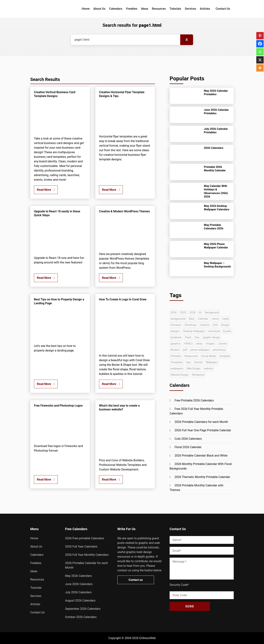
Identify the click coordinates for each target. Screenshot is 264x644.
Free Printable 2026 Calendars (194, 400)
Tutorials (175, 9)
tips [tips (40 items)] (188, 362)
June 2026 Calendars (79, 584)
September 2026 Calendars (83, 609)
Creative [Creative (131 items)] (205, 325)
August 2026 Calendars (80, 601)
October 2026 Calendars (81, 617)
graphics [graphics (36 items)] (176, 344)
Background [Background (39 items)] (212, 312)
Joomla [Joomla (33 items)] (222, 344)
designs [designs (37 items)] (175, 331)
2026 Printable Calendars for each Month (201, 422)
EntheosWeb (147, 638)
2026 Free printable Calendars (85, 538)
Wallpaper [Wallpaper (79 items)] (212, 362)
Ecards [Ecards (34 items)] (227, 331)
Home (86, 9)
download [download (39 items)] (214, 331)
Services (190, 9)
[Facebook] (260, 44)
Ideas (145, 9)
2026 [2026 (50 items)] (192, 312)
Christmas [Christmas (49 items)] (190, 325)
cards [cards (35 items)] (225, 319)
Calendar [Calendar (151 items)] (203, 319)
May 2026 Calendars (78, 576)
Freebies (132, 9)
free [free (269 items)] (197, 337)
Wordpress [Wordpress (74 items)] (198, 375)
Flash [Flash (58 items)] (188, 337)
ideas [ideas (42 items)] (199, 344)
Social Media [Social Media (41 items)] (209, 356)
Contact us (136, 580)
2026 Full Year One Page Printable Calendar (203, 430)
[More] (260, 68)
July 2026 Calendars (78, 592)
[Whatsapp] (260, 52)
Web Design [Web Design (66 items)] (194, 368)
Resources (159, 9)
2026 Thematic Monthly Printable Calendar (202, 477)
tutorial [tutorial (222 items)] (198, 362)
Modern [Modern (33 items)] (175, 350)
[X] (260, 60)
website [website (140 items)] (208, 368)
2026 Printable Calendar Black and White (201, 456)
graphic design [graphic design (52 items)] (211, 337)
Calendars (116, 9)
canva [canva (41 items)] (215, 319)
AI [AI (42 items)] (200, 312)
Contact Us (223, 9)
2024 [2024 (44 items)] (174, 312)
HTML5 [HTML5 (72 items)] (188, 344)
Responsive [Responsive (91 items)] (191, 356)
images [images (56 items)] (210, 344)
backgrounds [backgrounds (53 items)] (178, 319)
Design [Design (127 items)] (225, 325)
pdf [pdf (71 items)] (185, 350)
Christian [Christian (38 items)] (176, 325)
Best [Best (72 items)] (192, 319)
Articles (205, 9)
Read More (46, 190)
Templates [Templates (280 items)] (177, 362)
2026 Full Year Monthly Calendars (87, 555)
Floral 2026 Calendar (188, 447)
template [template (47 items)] (225, 356)
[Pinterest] (260, 36)
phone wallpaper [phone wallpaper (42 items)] (200, 350)
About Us (99, 9)
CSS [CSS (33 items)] (215, 325)
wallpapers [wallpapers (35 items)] (177, 368)
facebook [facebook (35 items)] (176, 337)
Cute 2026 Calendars (188, 439)
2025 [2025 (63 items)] (183, 312)
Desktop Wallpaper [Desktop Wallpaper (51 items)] (194, 331)
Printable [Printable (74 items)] (176, 356)
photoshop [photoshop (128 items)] (219, 350)
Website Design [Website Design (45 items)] (179, 375)
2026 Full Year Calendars (81, 547)
